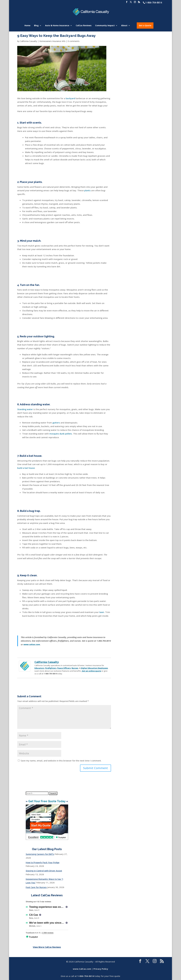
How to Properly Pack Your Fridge (43, 862)
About (124, 26)
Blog (36, 26)
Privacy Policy (101, 969)
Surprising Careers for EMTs (40, 854)
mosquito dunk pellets (61, 434)
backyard (70, 98)
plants (87, 190)
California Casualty (28, 41)
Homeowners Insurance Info (52, 41)
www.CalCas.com (82, 969)
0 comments (74, 41)
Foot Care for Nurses (36, 887)
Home (27, 26)
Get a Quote (145, 25)
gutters (56, 423)
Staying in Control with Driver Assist (44, 871)
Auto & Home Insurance (57, 26)
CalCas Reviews (84, 26)
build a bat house (26, 468)
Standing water (25, 409)
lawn (102, 612)
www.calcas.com (32, 644)
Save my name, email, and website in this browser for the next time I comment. (61, 761)
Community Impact (105, 26)
